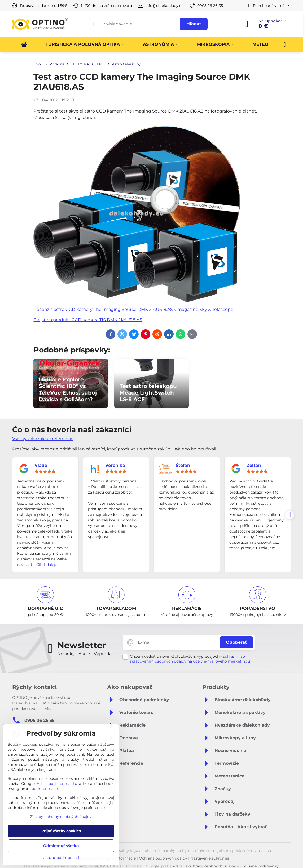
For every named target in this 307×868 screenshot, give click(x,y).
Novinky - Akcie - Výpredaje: (87, 654)
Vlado (41, 465)
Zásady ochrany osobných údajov (61, 817)
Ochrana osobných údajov (163, 858)
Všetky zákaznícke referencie (43, 439)
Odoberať (236, 642)
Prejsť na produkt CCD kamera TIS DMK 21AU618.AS (88, 320)
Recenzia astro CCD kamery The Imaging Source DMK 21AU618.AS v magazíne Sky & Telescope (133, 309)
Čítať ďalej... (47, 565)
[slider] (45, 472)
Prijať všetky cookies (61, 831)
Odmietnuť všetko (61, 846)
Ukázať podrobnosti (61, 858)
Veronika (115, 465)
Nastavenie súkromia (210, 858)
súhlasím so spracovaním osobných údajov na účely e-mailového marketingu (190, 659)
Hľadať (194, 24)
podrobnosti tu (63, 784)
